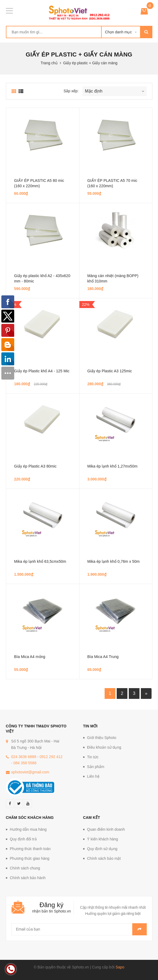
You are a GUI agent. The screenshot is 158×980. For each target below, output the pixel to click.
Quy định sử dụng (102, 849)
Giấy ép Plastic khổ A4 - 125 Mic (42, 371)
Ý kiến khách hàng (103, 839)
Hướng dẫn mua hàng (28, 829)
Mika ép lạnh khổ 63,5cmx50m (40, 561)
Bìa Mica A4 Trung (103, 657)
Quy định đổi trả (23, 839)
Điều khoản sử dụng (104, 747)
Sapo (120, 967)
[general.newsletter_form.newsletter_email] (79, 929)
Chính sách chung (25, 868)
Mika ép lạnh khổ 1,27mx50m (113, 466)
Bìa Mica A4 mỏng (30, 657)
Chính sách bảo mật (104, 858)
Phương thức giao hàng (30, 858)
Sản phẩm (96, 767)
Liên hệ (93, 776)
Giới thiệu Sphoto (102, 738)
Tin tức (93, 757)
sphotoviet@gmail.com (30, 772)
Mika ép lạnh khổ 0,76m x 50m (114, 561)
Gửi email (139, 929)
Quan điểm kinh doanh (106, 829)
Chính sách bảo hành (28, 878)
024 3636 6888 (24, 757)
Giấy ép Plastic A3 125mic (110, 371)
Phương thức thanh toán (30, 849)
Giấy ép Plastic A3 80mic (35, 466)
